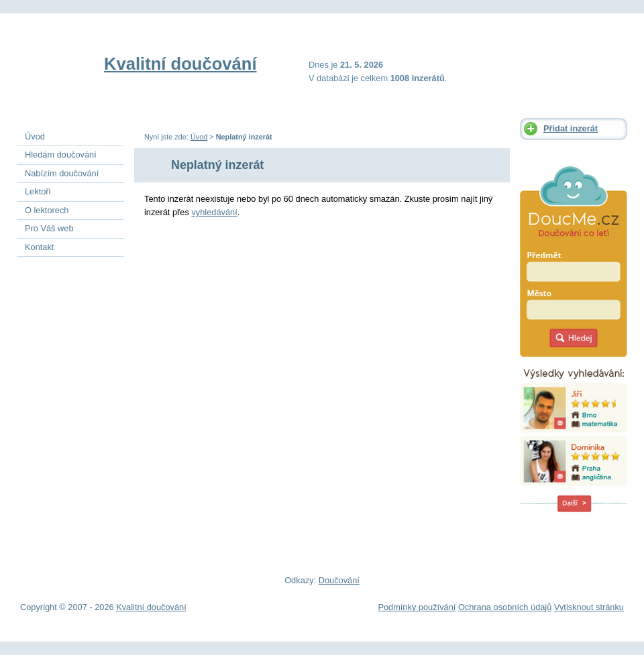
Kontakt (39, 247)
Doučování (339, 580)
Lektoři (38, 191)
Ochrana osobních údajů (505, 607)
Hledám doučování (61, 155)
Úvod (199, 137)
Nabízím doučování (62, 173)
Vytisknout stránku (589, 607)
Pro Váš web (49, 228)
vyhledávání (214, 212)
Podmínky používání (417, 607)
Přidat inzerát (571, 128)
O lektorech (47, 210)
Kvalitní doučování (180, 64)
